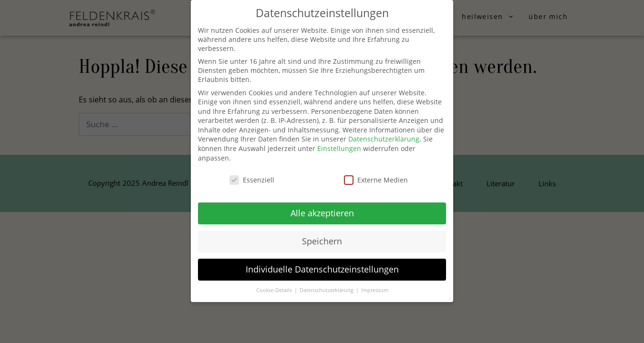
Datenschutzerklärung (384, 139)
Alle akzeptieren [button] (322, 213)
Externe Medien (376, 180)
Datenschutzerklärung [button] (327, 290)
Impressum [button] (375, 290)
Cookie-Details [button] (275, 290)
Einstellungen (339, 148)
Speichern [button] (322, 241)
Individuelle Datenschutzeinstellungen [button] (322, 269)
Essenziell (252, 180)
